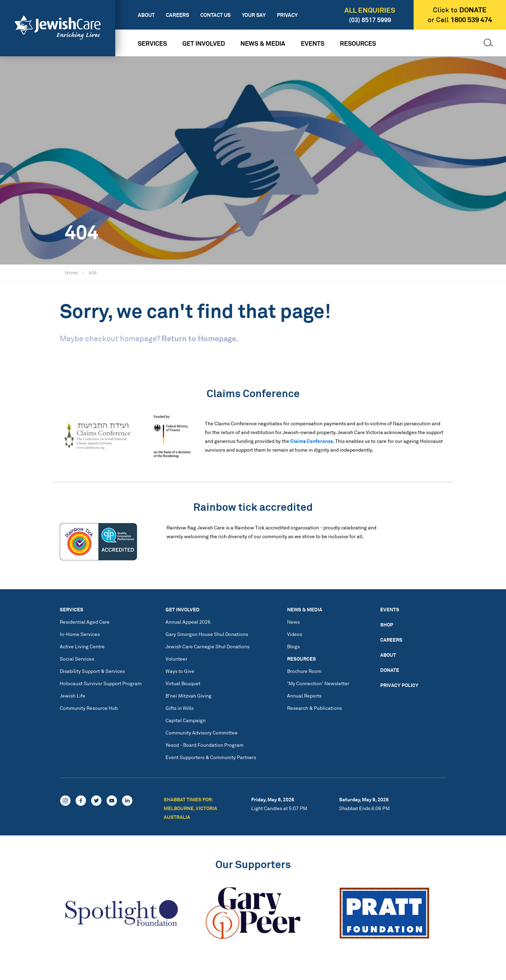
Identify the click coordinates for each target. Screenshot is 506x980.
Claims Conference (312, 441)
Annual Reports (304, 696)
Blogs (293, 646)
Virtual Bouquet (183, 683)
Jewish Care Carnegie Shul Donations (207, 646)
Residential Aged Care (85, 622)
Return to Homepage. (200, 338)
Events (313, 43)
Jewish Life (73, 696)
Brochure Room (304, 671)
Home (71, 272)
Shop (387, 625)
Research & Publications (314, 708)
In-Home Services (80, 634)
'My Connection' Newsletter (318, 683)
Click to (460, 10)
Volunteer (176, 659)
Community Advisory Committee (202, 733)
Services (152, 43)
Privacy (287, 15)
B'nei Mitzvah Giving (189, 696)
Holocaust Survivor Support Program (101, 683)
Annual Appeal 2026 (188, 622)
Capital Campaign (186, 720)
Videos (295, 634)
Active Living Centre (82, 646)
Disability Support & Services (92, 671)
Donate (390, 670)
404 (93, 272)
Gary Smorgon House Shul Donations (207, 634)
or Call (460, 20)
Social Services (77, 659)
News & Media (263, 43)
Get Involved (204, 43)
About (146, 15)
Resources (358, 43)
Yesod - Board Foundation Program (205, 745)
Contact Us (215, 15)
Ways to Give (180, 671)
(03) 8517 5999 (370, 20)
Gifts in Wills (180, 708)
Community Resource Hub (89, 708)
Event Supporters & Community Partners (211, 757)
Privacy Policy (399, 685)
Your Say (254, 15)
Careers (177, 15)
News (293, 622)
